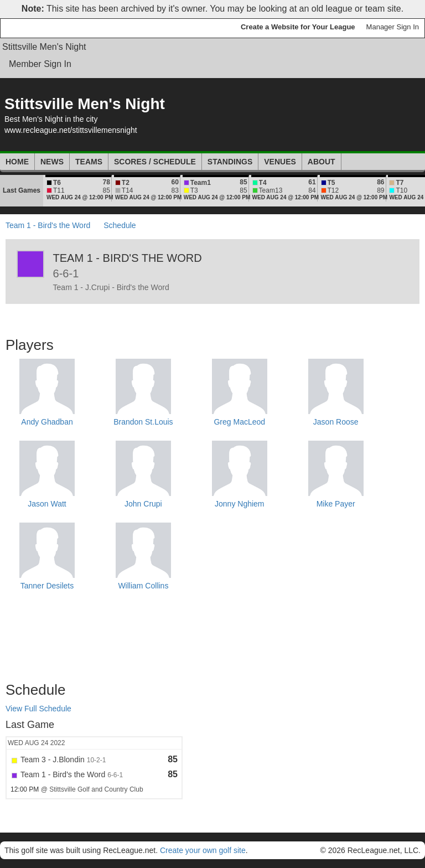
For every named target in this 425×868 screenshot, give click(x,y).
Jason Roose (336, 422)
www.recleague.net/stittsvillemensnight (71, 130)
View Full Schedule (38, 709)
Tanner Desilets (47, 586)
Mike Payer (336, 504)
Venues (280, 162)
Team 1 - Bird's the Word (48, 225)
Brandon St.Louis (143, 422)
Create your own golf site (203, 850)
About (322, 162)
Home (17, 162)
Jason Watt (47, 504)
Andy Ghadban (47, 422)
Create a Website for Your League (298, 27)
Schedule (120, 225)
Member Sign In (40, 64)
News (52, 162)
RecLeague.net (34, 28)
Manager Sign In (393, 27)
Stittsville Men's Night (44, 47)
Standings (230, 162)
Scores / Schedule (155, 162)
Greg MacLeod (239, 422)
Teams (89, 162)
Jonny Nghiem (240, 504)
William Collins (143, 586)
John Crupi (143, 504)
